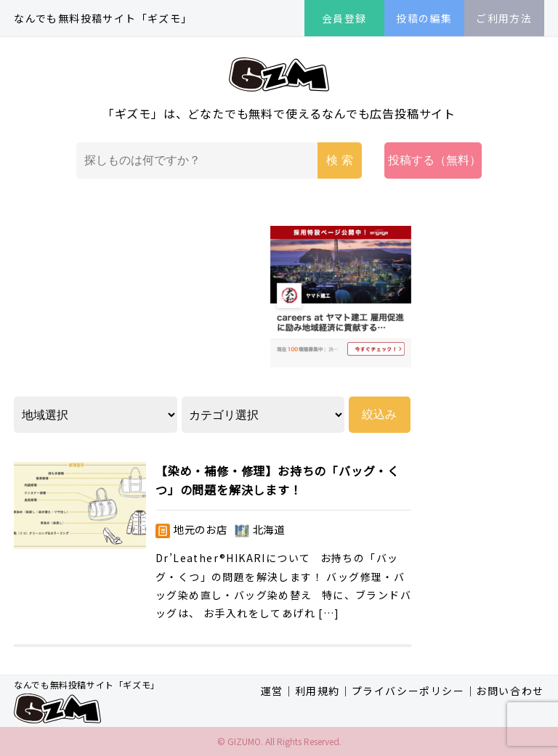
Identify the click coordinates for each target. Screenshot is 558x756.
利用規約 (318, 691)
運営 (272, 691)
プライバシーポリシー (408, 691)
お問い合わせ (510, 691)
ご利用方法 (504, 18)
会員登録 (344, 18)
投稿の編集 (424, 18)
